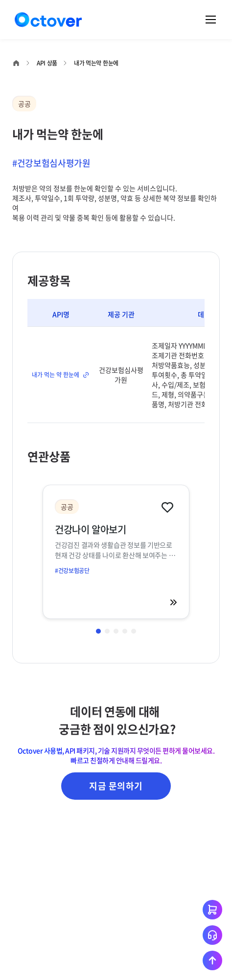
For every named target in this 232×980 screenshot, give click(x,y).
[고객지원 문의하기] (212, 935)
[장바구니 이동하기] (212, 910)
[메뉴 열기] (211, 20)
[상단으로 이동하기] (212, 960)
